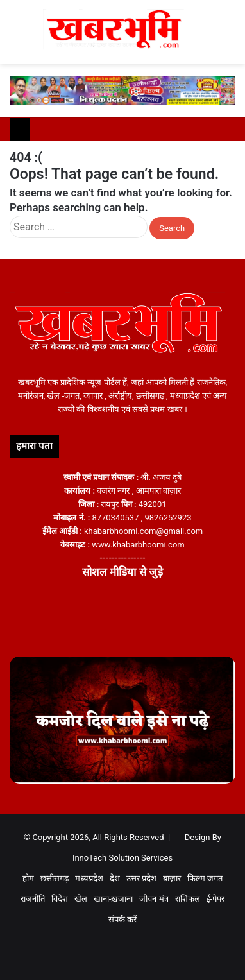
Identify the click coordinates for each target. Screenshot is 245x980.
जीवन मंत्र (154, 899)
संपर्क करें (122, 919)
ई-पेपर (216, 899)
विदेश (60, 899)
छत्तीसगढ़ (55, 878)
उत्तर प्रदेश (141, 878)
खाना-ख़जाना (114, 899)
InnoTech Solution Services (122, 858)
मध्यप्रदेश (89, 878)
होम (28, 878)
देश (115, 878)
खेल (81, 899)
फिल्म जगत (205, 878)
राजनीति (33, 899)
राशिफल (188, 899)
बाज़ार (172, 878)
